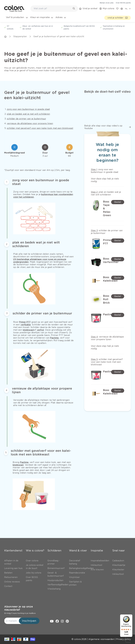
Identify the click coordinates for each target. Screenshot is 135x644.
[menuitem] (17, 19)
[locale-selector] (128, 9)
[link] (107, 3)
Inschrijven (29, 621)
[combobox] (54, 9)
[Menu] (131, 616)
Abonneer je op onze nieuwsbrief (19, 608)
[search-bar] (53, 9)
